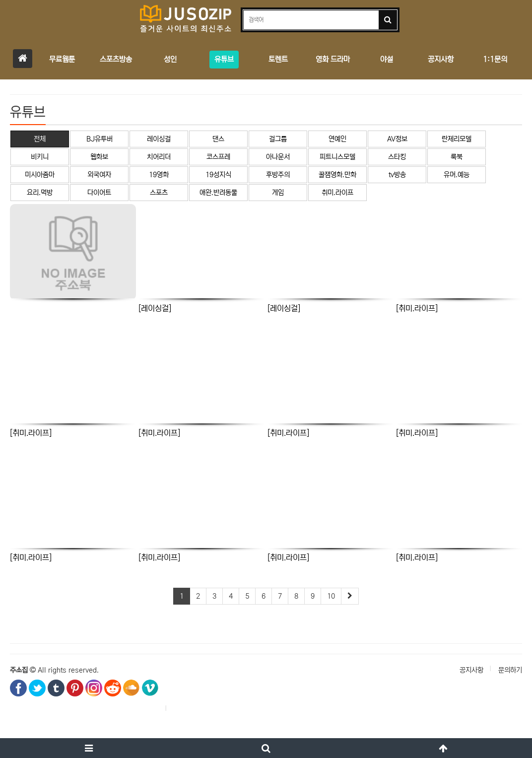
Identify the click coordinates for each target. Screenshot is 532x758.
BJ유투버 (100, 139)
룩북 (457, 157)
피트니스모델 (337, 157)
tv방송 (397, 175)
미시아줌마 (40, 175)
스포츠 (159, 193)
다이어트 (99, 193)
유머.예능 (457, 175)
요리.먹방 (40, 193)
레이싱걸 (159, 139)
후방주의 (278, 175)
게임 (278, 193)
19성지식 (218, 175)
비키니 (40, 157)
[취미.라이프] (417, 308)
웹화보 (99, 157)
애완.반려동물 (218, 193)
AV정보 (397, 139)
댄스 (218, 139)
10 (331, 596)
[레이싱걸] (155, 308)
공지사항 (471, 670)
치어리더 (159, 157)
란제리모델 (457, 139)
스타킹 (397, 157)
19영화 (159, 175)
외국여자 (99, 175)
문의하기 (510, 670)
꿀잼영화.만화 (337, 175)
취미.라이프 (337, 193)
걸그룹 (278, 139)
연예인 (337, 139)
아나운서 (278, 157)
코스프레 (218, 157)
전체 (40, 139)
